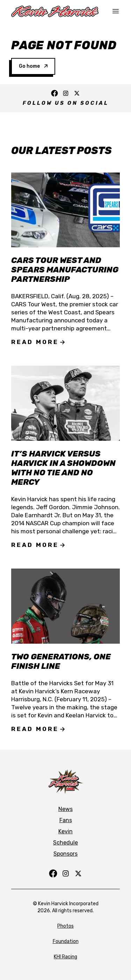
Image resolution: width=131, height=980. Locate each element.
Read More (38, 342)
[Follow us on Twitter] (77, 93)
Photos (65, 926)
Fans (66, 820)
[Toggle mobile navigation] (116, 11)
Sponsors (65, 854)
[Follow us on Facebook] (54, 93)
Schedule (65, 843)
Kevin (65, 831)
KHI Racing (65, 957)
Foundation (66, 941)
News (65, 809)
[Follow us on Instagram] (66, 93)
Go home (33, 66)
